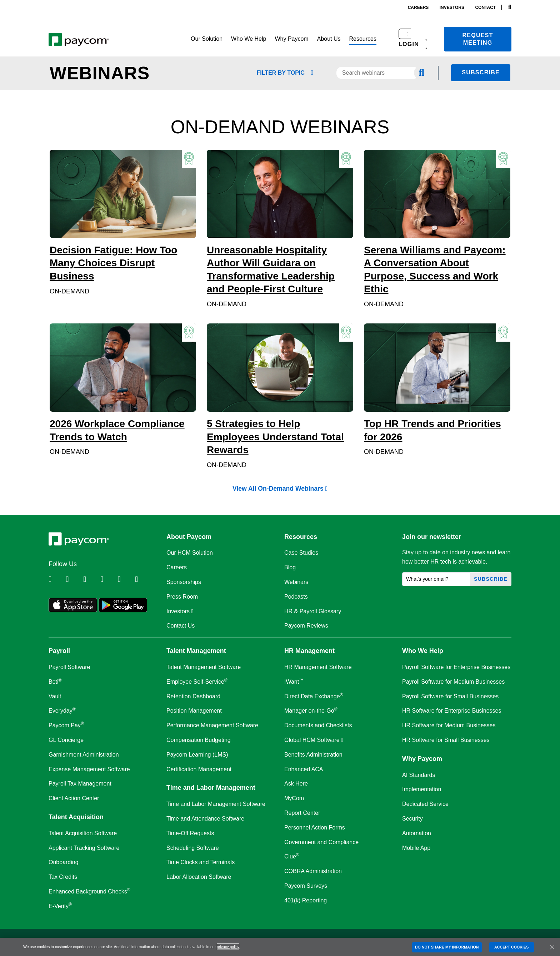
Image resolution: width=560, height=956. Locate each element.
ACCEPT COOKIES (511, 947)
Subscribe (481, 72)
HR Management (309, 651)
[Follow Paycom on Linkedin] (56, 579)
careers (418, 8)
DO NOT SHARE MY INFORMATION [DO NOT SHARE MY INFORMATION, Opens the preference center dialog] (447, 947)
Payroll (59, 651)
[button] (207, 39)
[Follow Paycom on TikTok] (143, 579)
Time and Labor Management (211, 788)
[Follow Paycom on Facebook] (91, 579)
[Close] (552, 947)
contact (485, 8)
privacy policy (228, 947)
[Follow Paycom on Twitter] (74, 579)
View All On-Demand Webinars (280, 489)
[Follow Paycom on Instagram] (108, 579)
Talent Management (196, 651)
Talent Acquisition (76, 817)
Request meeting (478, 39)
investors (452, 8)
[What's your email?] (436, 579)
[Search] (510, 7)
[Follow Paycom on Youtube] (126, 579)
